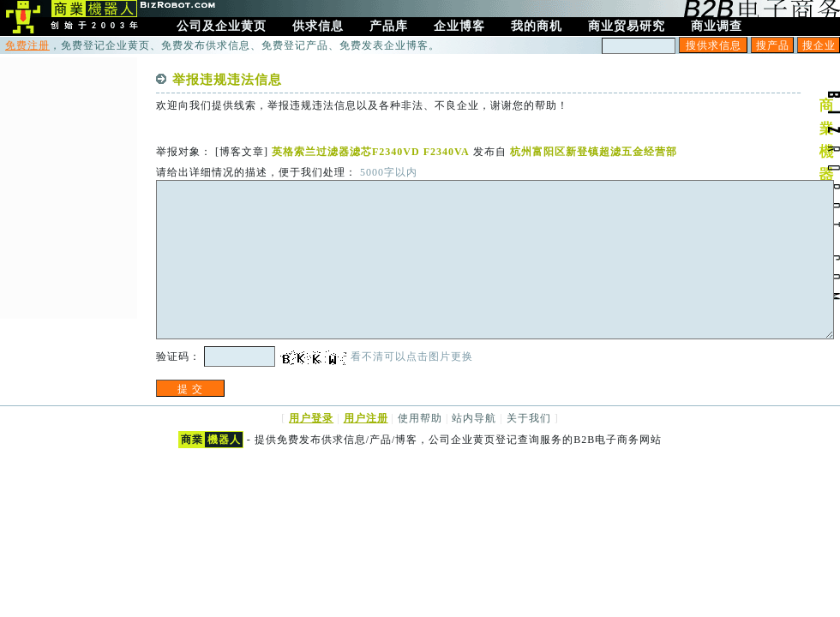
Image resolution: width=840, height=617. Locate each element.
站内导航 (474, 418)
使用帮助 (420, 418)
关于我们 (529, 418)
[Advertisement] (69, 186)
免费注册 (27, 45)
